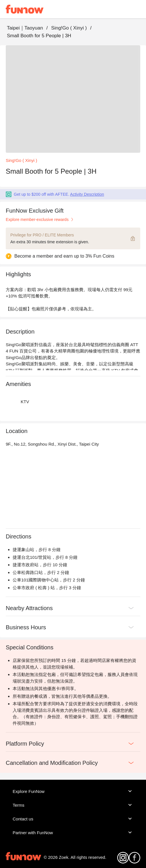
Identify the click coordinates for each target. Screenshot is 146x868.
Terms (73, 805)
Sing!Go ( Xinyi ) (69, 28)
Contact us (73, 819)
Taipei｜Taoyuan (25, 28)
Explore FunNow (73, 791)
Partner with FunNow (73, 832)
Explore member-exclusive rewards (40, 220)
